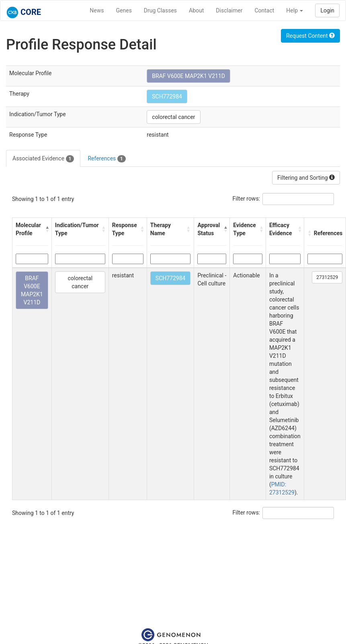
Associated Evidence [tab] (43, 159)
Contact (264, 10)
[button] (47, 229)
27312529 (327, 277)
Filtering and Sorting (306, 178)
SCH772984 (167, 96)
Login (327, 10)
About (196, 10)
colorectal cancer (173, 117)
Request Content (310, 36)
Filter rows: (247, 199)
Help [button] (295, 10)
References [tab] (106, 159)
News (97, 10)
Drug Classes (160, 10)
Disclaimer (229, 10)
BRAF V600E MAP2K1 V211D (188, 76)
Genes (124, 10)
